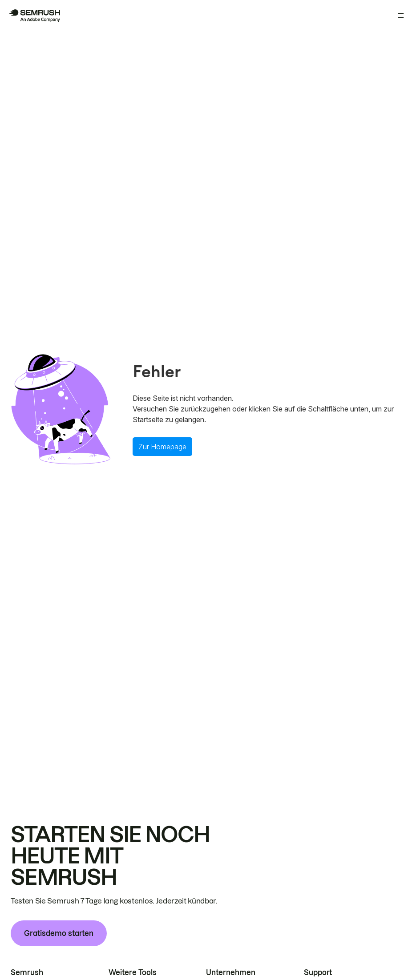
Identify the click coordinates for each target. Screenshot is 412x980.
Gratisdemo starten (59, 933)
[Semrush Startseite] (34, 16)
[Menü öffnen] (401, 16)
